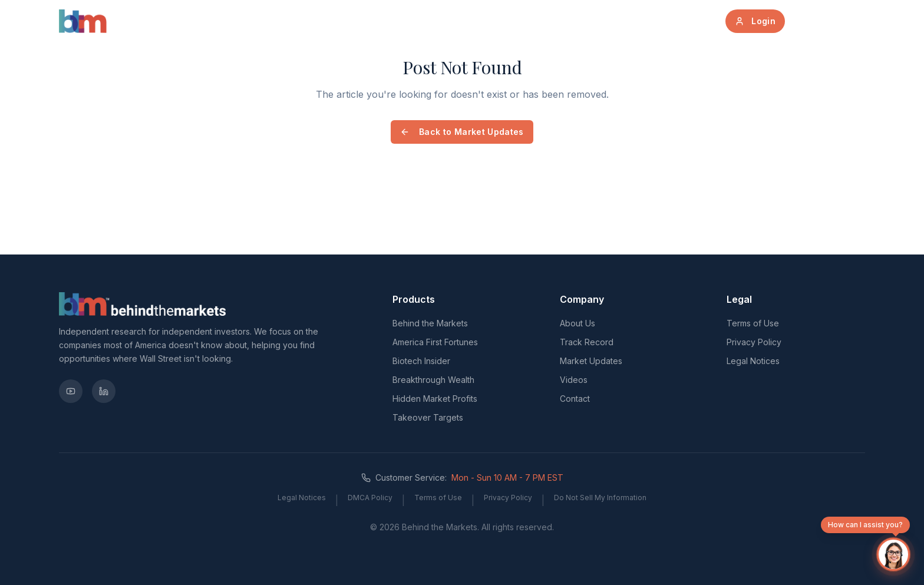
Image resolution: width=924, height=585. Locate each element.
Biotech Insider (421, 361)
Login (755, 21)
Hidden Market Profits (435, 399)
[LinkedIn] (104, 391)
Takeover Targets (428, 417)
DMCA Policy (370, 498)
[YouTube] (71, 391)
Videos (574, 380)
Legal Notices (753, 361)
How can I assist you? (865, 527)
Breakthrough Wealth (433, 380)
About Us (417, 21)
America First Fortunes (435, 342)
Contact (575, 399)
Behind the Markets (430, 323)
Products (353, 21)
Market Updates (495, 21)
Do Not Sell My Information (600, 498)
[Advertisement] (319, 227)
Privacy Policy (754, 342)
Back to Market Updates (462, 132)
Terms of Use (753, 323)
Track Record (589, 21)
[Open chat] (893, 554)
